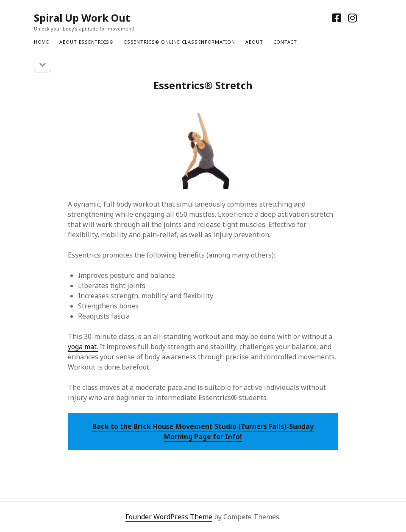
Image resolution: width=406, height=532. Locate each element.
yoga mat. (83, 347)
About (254, 42)
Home (42, 42)
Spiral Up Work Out (82, 18)
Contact (285, 42)
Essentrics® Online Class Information (180, 42)
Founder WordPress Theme (169, 517)
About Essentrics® (87, 42)
